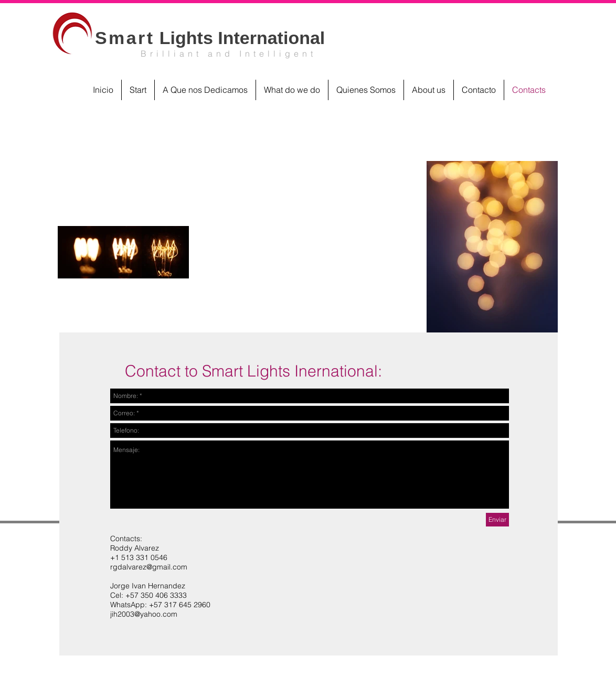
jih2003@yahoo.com (144, 614)
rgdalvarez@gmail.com (149, 567)
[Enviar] (497, 520)
